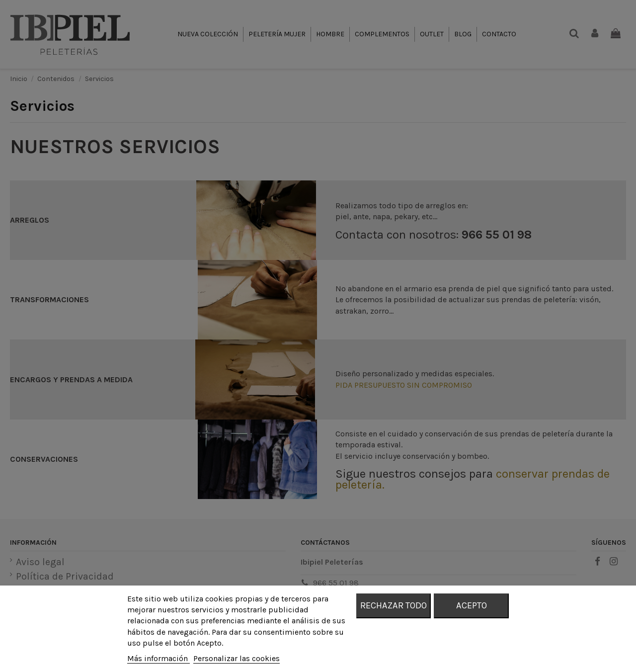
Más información (159, 658)
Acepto (472, 605)
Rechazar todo (394, 605)
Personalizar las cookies (237, 658)
